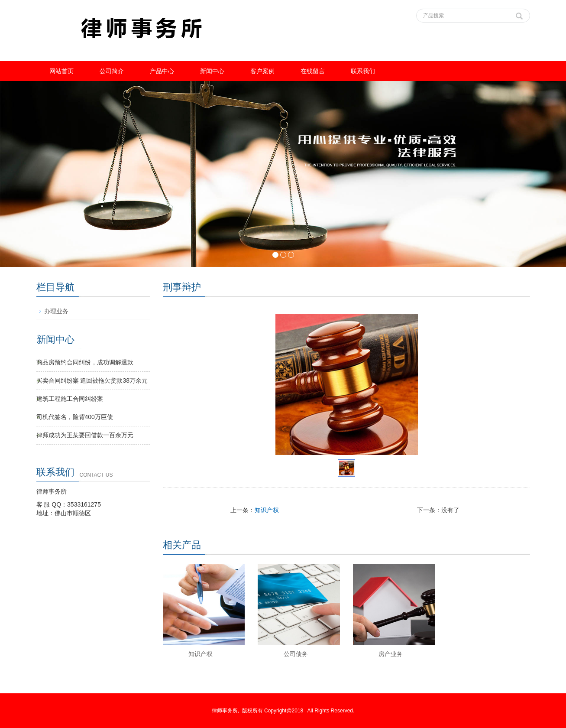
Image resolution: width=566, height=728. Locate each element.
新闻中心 (212, 71)
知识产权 (267, 510)
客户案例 (262, 71)
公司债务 (296, 654)
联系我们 (363, 71)
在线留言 (313, 71)
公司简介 (112, 71)
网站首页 (61, 71)
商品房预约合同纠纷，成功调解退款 (85, 362)
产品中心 (162, 71)
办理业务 (56, 311)
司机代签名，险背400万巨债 (75, 417)
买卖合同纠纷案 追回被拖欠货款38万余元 (92, 380)
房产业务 (391, 654)
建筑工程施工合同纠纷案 (70, 399)
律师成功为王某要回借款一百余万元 (85, 435)
